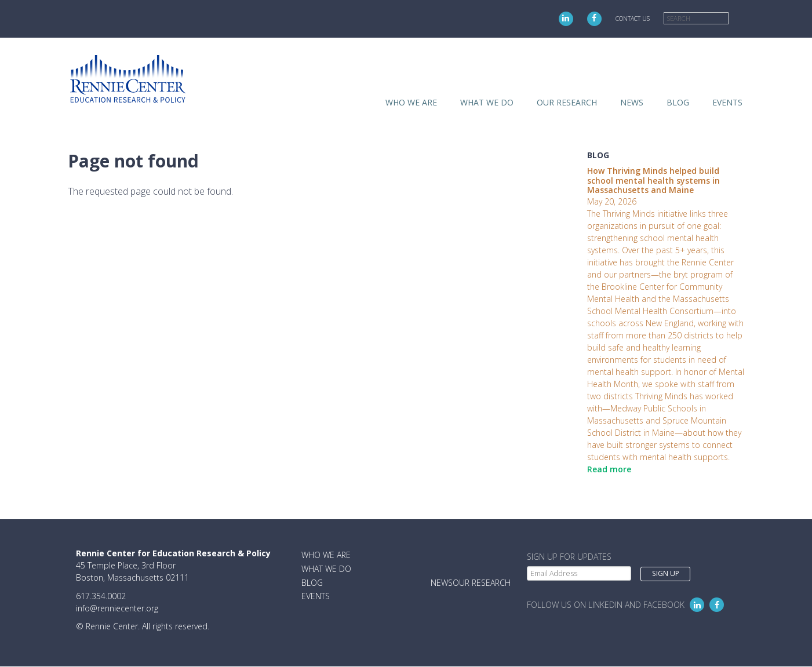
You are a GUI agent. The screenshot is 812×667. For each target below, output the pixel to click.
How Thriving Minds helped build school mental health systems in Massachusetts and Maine (653, 181)
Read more (609, 469)
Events (727, 102)
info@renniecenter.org (117, 608)
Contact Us (633, 19)
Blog (678, 102)
